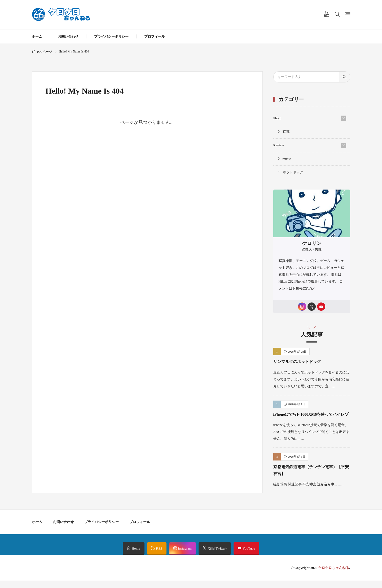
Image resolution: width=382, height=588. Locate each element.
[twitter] (312, 306)
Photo (277, 118)
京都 (286, 131)
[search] (345, 77)
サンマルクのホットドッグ (302, 362)
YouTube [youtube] (249, 556)
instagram (185, 556)
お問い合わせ (68, 36)
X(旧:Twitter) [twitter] (217, 556)
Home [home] (136, 556)
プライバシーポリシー (111, 36)
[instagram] (301, 306)
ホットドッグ (293, 172)
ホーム (37, 36)
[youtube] (322, 306)
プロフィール (155, 36)
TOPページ (44, 52)
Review (279, 145)
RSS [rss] (159, 556)
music (287, 158)
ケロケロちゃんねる (334, 575)
